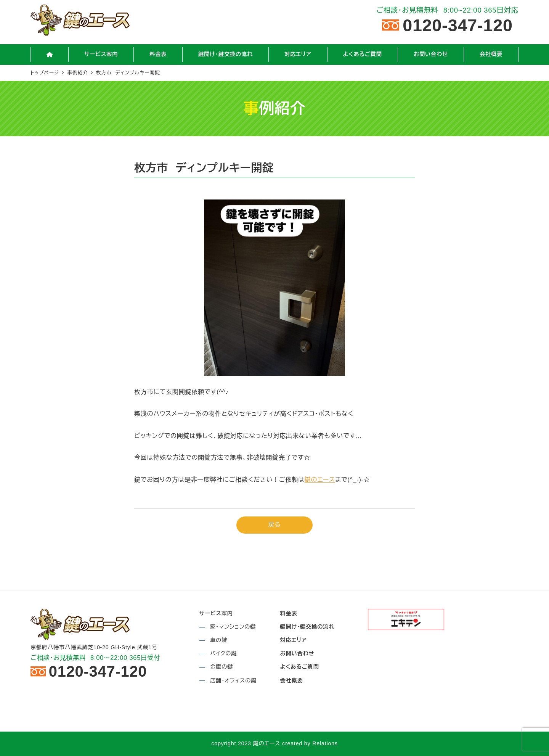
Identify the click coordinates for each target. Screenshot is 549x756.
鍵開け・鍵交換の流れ (307, 627)
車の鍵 (219, 640)
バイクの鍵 (223, 653)
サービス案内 (216, 613)
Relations (325, 743)
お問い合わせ (297, 653)
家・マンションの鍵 (233, 627)
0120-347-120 (458, 25)
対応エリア (293, 640)
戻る (275, 525)
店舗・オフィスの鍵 (233, 680)
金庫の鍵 (222, 667)
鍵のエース (320, 480)
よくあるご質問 (299, 667)
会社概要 (291, 680)
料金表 (288, 613)
